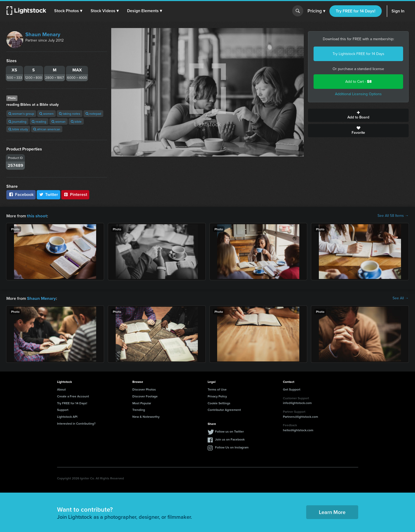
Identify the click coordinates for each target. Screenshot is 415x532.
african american (47, 129)
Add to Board (358, 115)
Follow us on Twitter (229, 431)
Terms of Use (217, 389)
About (61, 389)
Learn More (332, 512)
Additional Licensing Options (358, 94)
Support (63, 409)
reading (39, 121)
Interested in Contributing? (76, 423)
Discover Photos (144, 389)
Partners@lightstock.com (300, 416)
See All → (401, 298)
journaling (17, 121)
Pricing (316, 11)
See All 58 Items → (393, 216)
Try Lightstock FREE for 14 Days (358, 54)
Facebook (21, 194)
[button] (68, 11)
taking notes (70, 114)
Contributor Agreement (224, 409)
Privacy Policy (217, 396)
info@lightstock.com (297, 402)
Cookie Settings (219, 403)
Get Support (292, 389)
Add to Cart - (358, 82)
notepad (93, 114)
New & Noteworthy (146, 416)
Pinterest (75, 194)
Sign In (398, 11)
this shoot (36, 216)
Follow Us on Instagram (232, 447)
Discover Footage (145, 396)
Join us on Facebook (230, 439)
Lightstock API (67, 416)
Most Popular (142, 403)
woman (59, 121)
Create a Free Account (73, 396)
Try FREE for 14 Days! (356, 11)
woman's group (21, 114)
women (46, 114)
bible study (18, 129)
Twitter (49, 194)
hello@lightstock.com (298, 430)
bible (76, 121)
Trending (139, 409)
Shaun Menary (43, 34)
